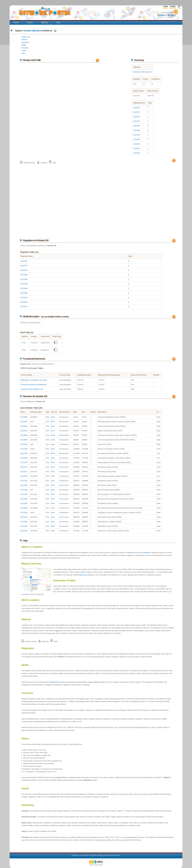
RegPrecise (83, 575)
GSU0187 (137, 117)
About (166, 6)
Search (30, 22)
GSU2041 (137, 153)
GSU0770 (137, 112)
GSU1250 (137, 144)
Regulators (25, 42)
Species (45, 22)
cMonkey (130, 553)
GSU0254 (137, 149)
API (179, 6)
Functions (25, 48)
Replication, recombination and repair (34, 380)
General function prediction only (32, 389)
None (53, 417)
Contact (173, 6)
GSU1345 (137, 126)
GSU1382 (137, 130)
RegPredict (54, 682)
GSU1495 (137, 135)
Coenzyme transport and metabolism (34, 385)
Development (110, 855)
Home (16, 22)
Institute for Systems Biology (93, 855)
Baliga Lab (77, 855)
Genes (24, 51)
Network (25, 40)
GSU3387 (137, 108)
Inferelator (147, 553)
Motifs (24, 45)
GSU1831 (137, 121)
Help (58, 22)
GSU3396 (137, 139)
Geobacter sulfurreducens (33, 31)
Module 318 (26, 37)
